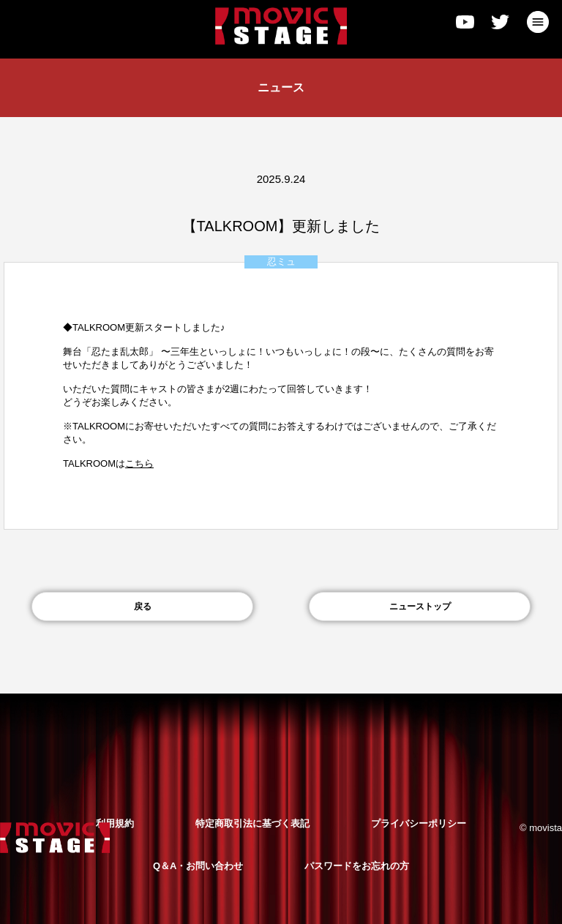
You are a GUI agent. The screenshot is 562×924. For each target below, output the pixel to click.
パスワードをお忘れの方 (357, 866)
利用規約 (115, 823)
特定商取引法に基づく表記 (252, 823)
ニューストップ (420, 606)
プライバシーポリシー (419, 823)
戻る (143, 606)
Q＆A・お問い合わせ (198, 866)
